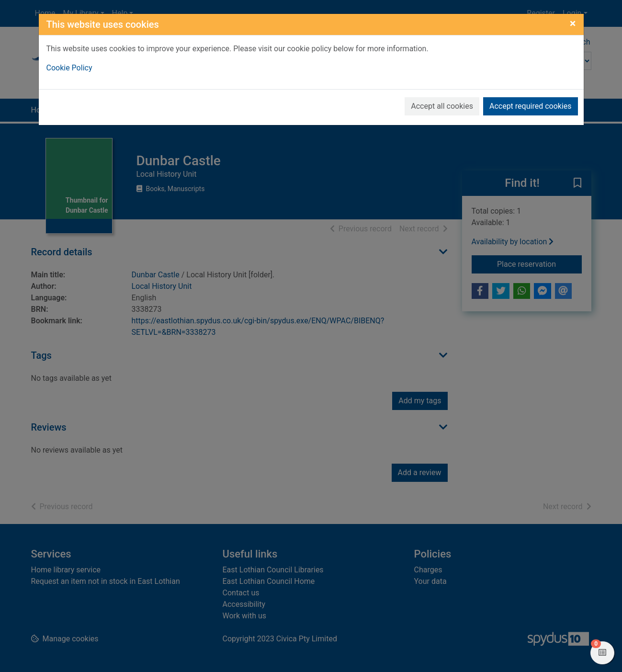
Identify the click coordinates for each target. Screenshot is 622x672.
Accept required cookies (531, 106)
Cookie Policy (69, 68)
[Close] (573, 23)
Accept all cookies (442, 106)
